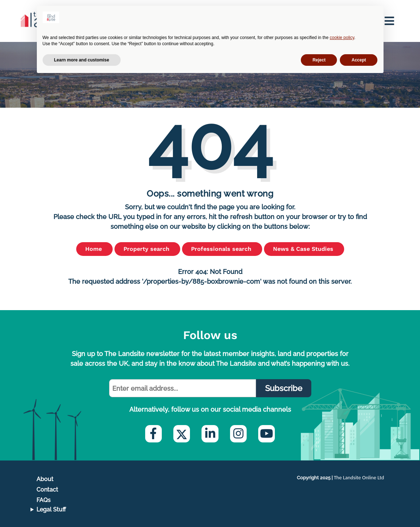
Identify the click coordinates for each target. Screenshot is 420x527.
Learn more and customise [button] (82, 60)
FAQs (44, 500)
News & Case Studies (304, 249)
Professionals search (222, 249)
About (45, 479)
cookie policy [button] (342, 38)
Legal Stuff (51, 509)
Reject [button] (319, 60)
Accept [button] (359, 60)
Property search (147, 249)
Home (94, 249)
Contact (47, 490)
